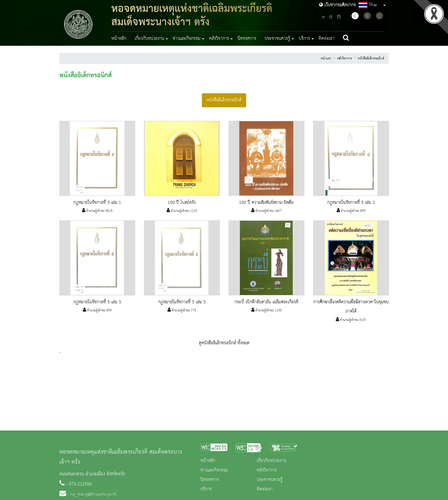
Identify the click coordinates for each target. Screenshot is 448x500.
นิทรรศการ (247, 39)
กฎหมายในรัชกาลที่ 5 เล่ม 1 (97, 203)
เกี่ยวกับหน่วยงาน (272, 461)
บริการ (206, 489)
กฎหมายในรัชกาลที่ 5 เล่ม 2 (351, 203)
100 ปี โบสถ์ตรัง (182, 203)
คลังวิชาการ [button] (219, 39)
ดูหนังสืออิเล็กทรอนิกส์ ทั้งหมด (224, 343)
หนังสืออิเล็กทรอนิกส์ (371, 59)
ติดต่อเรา (326, 39)
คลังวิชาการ (345, 59)
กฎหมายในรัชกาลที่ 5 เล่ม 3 (97, 302)
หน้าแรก (326, 59)
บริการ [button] (304, 39)
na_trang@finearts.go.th (94, 494)
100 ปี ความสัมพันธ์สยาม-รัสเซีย (266, 203)
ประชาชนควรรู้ (270, 480)
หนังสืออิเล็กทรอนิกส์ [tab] (224, 100)
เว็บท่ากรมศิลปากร (338, 5)
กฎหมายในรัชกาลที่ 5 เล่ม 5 (182, 302)
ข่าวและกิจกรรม (214, 470)
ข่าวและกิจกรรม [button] (187, 39)
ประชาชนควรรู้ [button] (277, 39)
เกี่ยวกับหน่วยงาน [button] (149, 39)
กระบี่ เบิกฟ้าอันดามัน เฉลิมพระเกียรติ (266, 302)
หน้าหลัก (119, 39)
